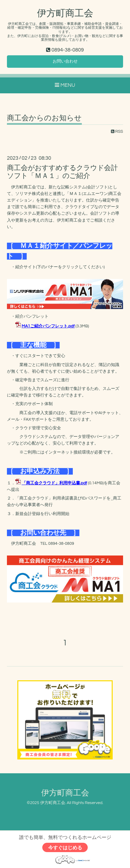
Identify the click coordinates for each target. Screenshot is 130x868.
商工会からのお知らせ (44, 118)
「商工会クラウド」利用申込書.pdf (54, 483)
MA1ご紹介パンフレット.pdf (48, 326)
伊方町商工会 (65, 13)
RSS (117, 132)
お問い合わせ (65, 61)
